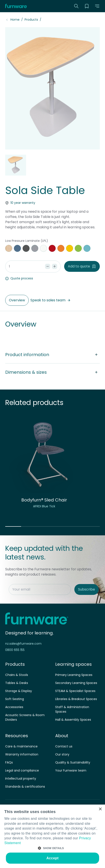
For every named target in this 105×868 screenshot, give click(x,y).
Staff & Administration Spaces (72, 709)
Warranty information (22, 754)
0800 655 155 (15, 650)
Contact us (64, 746)
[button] (97, 6)
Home (15, 20)
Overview (17, 300)
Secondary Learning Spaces (76, 683)
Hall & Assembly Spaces (73, 720)
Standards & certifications (25, 787)
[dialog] (52, 836)
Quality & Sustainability (73, 762)
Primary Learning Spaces (74, 675)
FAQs (9, 762)
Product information (52, 355)
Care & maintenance (21, 746)
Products (31, 20)
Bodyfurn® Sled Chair (44, 500)
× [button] (100, 809)
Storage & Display (19, 691)
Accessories (14, 707)
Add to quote (82, 266)
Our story (62, 754)
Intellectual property (21, 778)
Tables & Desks (17, 683)
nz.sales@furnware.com (23, 644)
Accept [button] (53, 858)
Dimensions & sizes (52, 372)
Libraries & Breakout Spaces (76, 699)
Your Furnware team (71, 770)
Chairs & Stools (17, 675)
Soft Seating (15, 699)
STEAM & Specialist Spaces (75, 691)
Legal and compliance (22, 770)
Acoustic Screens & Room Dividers (25, 717)
